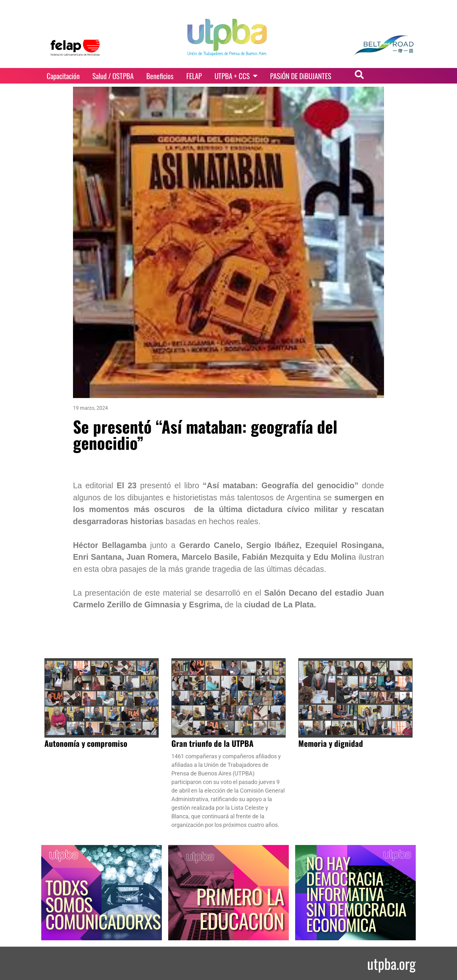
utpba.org (391, 963)
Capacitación (63, 76)
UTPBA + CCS (236, 76)
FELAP (194, 76)
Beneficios (160, 76)
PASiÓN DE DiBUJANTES (301, 76)
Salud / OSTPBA (113, 76)
